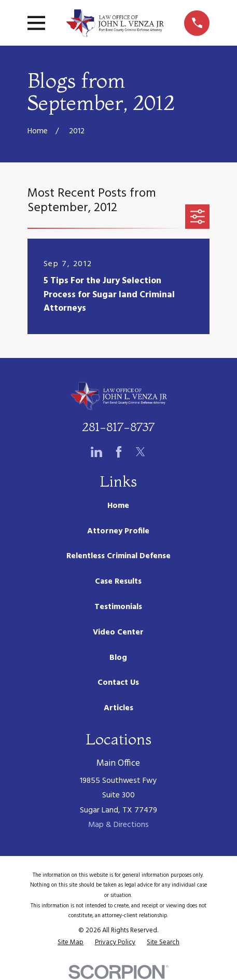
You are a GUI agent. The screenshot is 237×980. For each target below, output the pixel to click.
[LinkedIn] (96, 452)
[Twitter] (141, 452)
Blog (118, 658)
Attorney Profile (118, 531)
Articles (119, 708)
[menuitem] (71, 942)
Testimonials (118, 607)
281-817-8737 (118, 427)
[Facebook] (119, 452)
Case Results (118, 582)
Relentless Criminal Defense (119, 556)
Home (118, 506)
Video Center (118, 632)
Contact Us (118, 683)
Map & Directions (119, 825)
